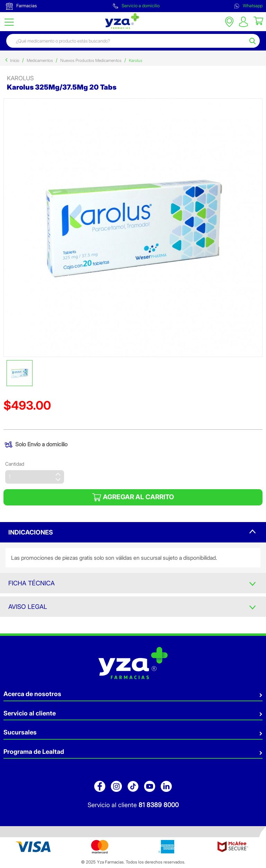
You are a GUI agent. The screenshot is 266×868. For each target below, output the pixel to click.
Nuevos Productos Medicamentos (91, 60)
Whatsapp (248, 6)
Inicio (15, 60)
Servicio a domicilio (136, 6)
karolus (20, 78)
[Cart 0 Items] (258, 20)
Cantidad (15, 464)
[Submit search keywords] (254, 41)
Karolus (136, 60)
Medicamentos (40, 60)
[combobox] (127, 41)
